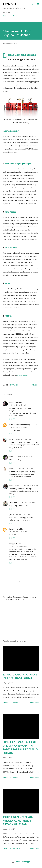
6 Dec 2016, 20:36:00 (25, 456)
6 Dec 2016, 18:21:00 (19, 405)
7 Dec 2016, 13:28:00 (22, 514)
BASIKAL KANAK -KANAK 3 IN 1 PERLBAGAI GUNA (20, 676)
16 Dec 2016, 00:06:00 (19, 546)
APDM (7, 283)
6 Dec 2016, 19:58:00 (23, 439)
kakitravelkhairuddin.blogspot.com (23, 425)
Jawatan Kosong (11, 131)
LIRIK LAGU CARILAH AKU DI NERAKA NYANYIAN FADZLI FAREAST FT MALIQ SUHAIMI (20, 748)
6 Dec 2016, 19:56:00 (19, 427)
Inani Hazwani (15, 485)
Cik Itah (12, 468)
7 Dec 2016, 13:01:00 (27, 502)
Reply (12, 419)
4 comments (15, 702)
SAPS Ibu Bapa (11, 248)
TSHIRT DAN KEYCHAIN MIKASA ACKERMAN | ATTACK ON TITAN (18, 821)
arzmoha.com (22, 375)
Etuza (12, 439)
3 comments (15, 777)
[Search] (33, 4)
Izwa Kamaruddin (16, 529)
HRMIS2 (8, 316)
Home (5, 16)
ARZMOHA (10, 4)
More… (16, 16)
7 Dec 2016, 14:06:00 (19, 531)
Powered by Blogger (21, 862)
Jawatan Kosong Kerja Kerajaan (18, 164)
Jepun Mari (14, 502)
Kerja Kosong (10, 212)
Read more (35, 702)
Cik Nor (12, 456)
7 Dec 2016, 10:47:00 (30, 485)
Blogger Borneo (15, 543)
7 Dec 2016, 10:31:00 (25, 468)
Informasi (13, 385)
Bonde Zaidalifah (16, 402)
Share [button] (34, 385)
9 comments (15, 849)
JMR (11, 514)
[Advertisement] (21, 618)
